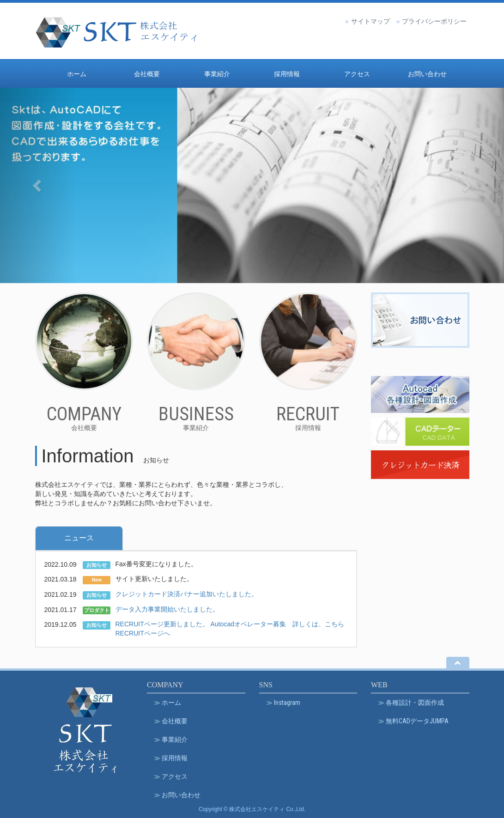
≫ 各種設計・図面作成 (411, 703)
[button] (38, 185)
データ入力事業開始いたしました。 (167, 609)
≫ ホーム (167, 703)
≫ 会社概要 (171, 721)
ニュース (79, 538)
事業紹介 (217, 74)
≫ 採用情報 (171, 758)
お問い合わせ (427, 74)
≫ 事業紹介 (171, 739)
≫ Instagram (283, 703)
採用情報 (287, 74)
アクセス (357, 74)
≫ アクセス (171, 776)
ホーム (77, 74)
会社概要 (147, 74)
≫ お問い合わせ (177, 795)
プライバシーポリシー (434, 21)
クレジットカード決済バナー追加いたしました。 (187, 594)
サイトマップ (370, 21)
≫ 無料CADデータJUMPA (413, 721)
